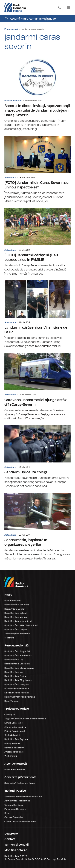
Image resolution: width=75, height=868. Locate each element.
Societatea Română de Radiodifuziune (23, 797)
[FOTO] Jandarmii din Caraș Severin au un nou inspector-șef (37, 170)
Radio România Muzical (16, 617)
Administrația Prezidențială (17, 801)
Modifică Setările (16, 850)
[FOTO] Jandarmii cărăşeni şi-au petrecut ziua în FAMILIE (37, 242)
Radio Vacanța (11, 701)
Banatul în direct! (13, 101)
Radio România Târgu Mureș (18, 680)
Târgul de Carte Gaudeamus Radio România (25, 719)
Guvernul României (14, 805)
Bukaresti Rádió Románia (17, 689)
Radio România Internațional (18, 621)
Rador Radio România (15, 770)
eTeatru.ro (9, 638)
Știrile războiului (12, 735)
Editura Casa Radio (14, 723)
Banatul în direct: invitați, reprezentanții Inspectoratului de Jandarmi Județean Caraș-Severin (37, 95)
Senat (7, 813)
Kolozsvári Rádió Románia (17, 693)
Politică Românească (15, 731)
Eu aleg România (12, 744)
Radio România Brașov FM (17, 651)
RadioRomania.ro (13, 601)
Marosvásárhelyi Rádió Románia (20, 697)
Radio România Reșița (15, 676)
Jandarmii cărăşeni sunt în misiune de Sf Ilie (37, 314)
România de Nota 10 (14, 748)
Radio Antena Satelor (15, 609)
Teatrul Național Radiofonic (17, 634)
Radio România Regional (16, 739)
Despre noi (11, 834)
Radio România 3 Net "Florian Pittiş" (21, 625)
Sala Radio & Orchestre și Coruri (20, 783)
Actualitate (10, 178)
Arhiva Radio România (15, 727)
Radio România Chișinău (16, 630)
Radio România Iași (14, 672)
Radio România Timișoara (17, 685)
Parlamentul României (15, 809)
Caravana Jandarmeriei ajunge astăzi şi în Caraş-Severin (37, 387)
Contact (10, 839)
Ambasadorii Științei (14, 752)
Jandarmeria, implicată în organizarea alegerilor (37, 527)
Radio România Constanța (17, 664)
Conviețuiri (10, 715)
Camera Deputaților (14, 817)
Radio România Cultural (16, 613)
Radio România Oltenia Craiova (19, 668)
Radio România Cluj (14, 660)
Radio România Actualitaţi (17, 605)
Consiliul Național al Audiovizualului (21, 822)
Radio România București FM (18, 656)
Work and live (11, 756)
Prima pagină (11, 29)
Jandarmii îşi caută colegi (37, 457)
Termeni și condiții (17, 845)
